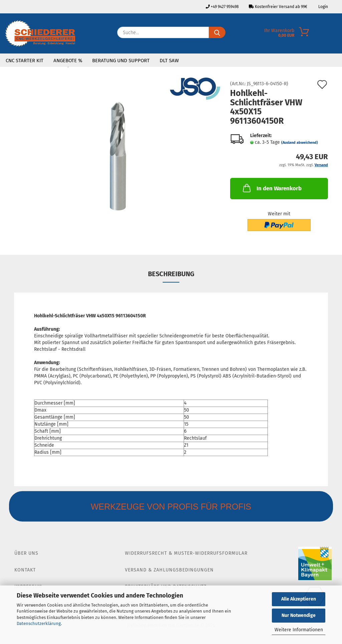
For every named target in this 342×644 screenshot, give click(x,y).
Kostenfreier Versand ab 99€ (278, 7)
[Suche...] (217, 32)
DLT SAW (169, 61)
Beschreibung (171, 274)
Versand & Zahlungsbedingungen (169, 570)
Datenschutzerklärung (39, 623)
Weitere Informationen (299, 630)
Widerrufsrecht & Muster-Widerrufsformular (186, 553)
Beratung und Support (121, 61)
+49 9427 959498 (222, 7)
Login (323, 7)
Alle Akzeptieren (299, 599)
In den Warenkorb (272, 188)
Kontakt (25, 570)
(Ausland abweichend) (300, 143)
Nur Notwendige (299, 615)
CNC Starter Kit (25, 61)
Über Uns (26, 553)
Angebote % (68, 61)
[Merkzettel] (337, 34)
